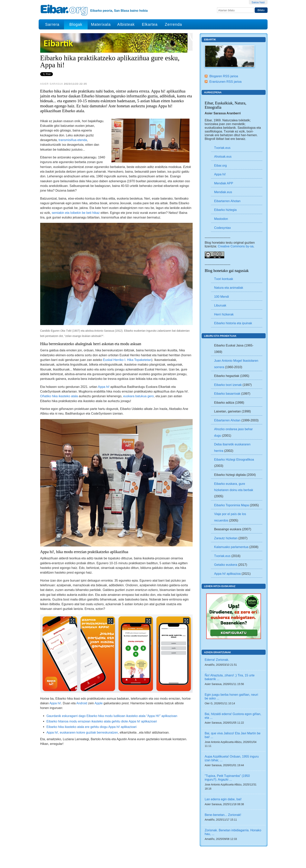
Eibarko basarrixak (227, 394)
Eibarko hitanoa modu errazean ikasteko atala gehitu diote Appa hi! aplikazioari (102, 721)
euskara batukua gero (138, 396)
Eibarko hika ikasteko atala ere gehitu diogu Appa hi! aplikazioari (92, 727)
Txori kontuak (224, 279)
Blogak (76, 24)
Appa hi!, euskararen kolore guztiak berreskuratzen (82, 732)
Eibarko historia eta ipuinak (233, 323)
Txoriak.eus (222, 148)
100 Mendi (221, 297)
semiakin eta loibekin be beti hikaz (76, 213)
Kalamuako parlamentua (231, 547)
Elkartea (150, 24)
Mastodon (221, 219)
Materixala (101, 24)
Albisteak (126, 24)
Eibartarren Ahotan (227, 201)
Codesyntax (222, 228)
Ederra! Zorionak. (217, 660)
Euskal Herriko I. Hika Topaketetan (127, 360)
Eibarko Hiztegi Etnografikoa (234, 459)
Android (82, 703)
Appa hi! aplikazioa (227, 574)
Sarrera (52, 24)
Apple (99, 703)
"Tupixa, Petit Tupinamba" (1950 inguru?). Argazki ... (227, 778)
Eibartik (210, 40)
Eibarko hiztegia (225, 210)
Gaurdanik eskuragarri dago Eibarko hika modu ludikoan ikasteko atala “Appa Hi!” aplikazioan (112, 716)
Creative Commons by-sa (236, 246)
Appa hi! (104, 387)
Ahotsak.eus (223, 156)
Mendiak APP (224, 183)
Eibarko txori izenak (228, 385)
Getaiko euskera (226, 565)
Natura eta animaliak (229, 288)
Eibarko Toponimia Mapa (232, 505)
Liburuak (220, 305)
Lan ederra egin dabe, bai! (223, 799)
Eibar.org (220, 165)
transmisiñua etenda (73, 140)
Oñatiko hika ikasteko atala (59, 396)
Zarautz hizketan (226, 538)
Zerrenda (173, 24)
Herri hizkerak (224, 314)
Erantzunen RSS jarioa (225, 82)
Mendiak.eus (223, 192)
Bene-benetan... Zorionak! (223, 815)
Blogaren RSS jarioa (224, 76)
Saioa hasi (258, 2)
